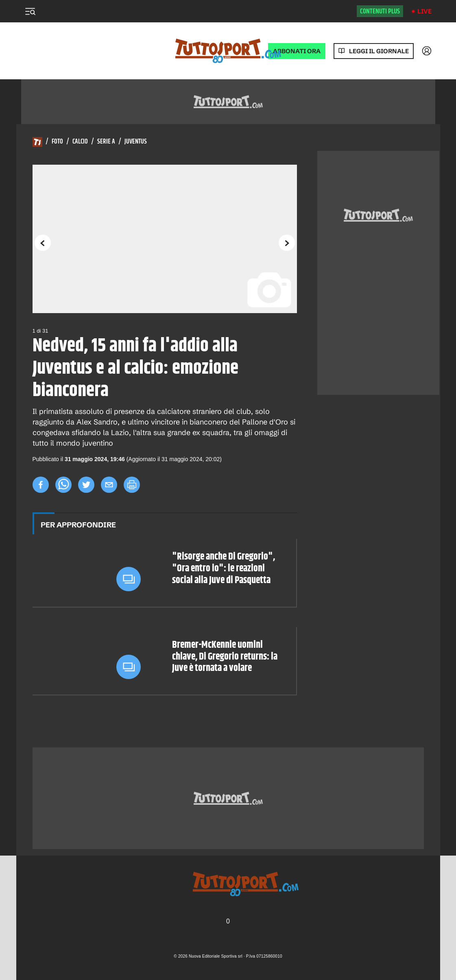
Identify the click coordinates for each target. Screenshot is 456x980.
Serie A (106, 142)
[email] (109, 485)
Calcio (80, 142)
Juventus (136, 142)
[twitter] (86, 485)
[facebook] (41, 485)
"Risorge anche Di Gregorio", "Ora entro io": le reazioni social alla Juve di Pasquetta (224, 568)
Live (424, 11)
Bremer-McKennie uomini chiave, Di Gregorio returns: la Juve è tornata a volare (225, 657)
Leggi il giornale (379, 51)
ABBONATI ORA (297, 51)
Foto (57, 142)
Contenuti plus (380, 11)
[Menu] (30, 11)
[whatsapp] (63, 485)
